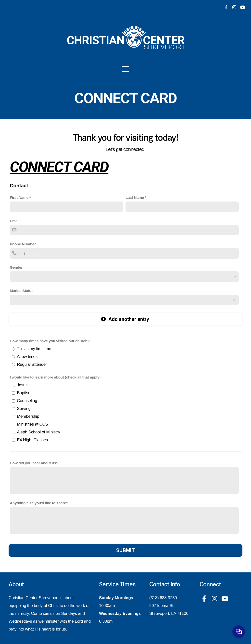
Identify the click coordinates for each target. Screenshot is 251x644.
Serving (24, 409)
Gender (16, 267)
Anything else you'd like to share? (39, 503)
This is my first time (34, 349)
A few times (27, 357)
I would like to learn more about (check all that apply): (56, 377)
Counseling (27, 401)
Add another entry (125, 319)
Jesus (22, 385)
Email (15, 221)
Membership (28, 416)
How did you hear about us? (34, 463)
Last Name (135, 197)
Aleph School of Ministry (38, 432)
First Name (19, 197)
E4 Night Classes (32, 440)
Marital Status (22, 291)
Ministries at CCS (32, 424)
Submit (125, 550)
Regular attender (32, 364)
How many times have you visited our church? (50, 341)
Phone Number (23, 244)
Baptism (24, 393)
